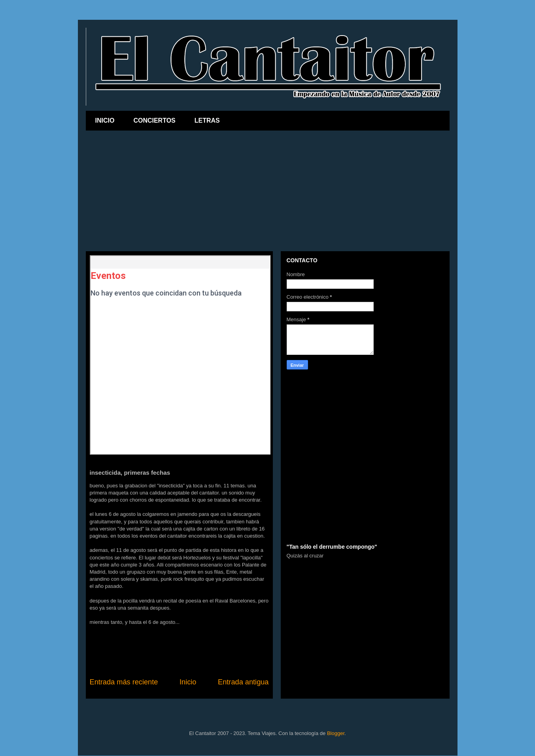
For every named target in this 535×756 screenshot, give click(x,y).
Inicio (188, 682)
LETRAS (207, 120)
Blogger (336, 733)
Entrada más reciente (124, 682)
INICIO (105, 120)
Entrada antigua (243, 682)
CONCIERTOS (154, 120)
